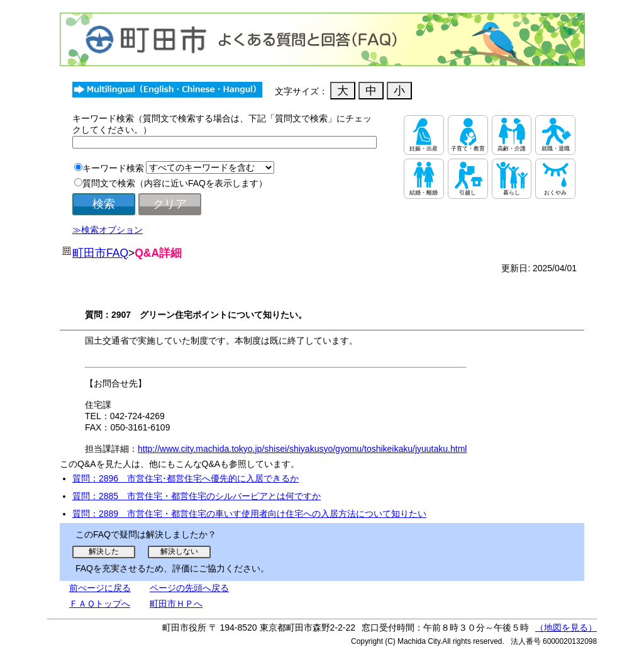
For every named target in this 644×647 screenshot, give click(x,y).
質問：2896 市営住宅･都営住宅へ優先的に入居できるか (186, 478)
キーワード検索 (113, 168)
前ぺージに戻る (100, 588)
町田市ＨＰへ (176, 604)
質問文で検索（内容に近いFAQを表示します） (175, 183)
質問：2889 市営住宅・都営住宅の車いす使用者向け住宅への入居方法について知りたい (249, 514)
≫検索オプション (108, 230)
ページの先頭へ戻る (189, 588)
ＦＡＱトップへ (100, 604)
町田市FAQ (100, 253)
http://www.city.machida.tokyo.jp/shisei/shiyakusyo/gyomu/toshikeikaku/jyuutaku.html (302, 449)
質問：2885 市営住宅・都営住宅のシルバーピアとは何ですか (197, 496)
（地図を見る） (566, 627)
